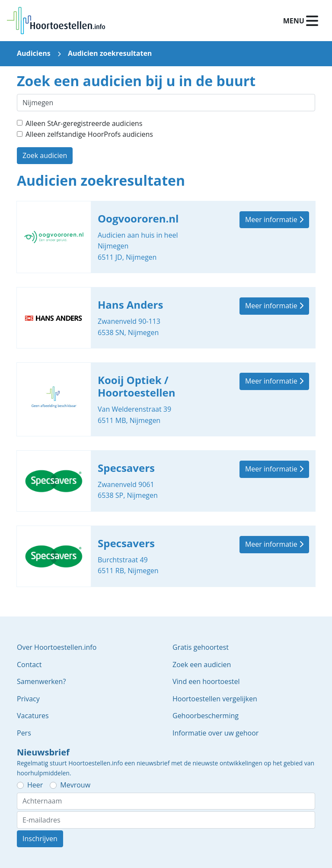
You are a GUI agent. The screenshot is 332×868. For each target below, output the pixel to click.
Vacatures (33, 716)
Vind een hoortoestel (206, 681)
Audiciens (34, 53)
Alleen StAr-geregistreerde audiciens (84, 123)
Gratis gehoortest (201, 647)
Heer (35, 785)
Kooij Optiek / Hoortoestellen (166, 399)
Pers (24, 733)
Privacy (28, 699)
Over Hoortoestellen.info (57, 647)
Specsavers (166, 481)
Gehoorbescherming (206, 716)
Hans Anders (166, 318)
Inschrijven (40, 839)
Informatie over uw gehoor (215, 733)
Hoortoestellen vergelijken (215, 699)
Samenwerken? (41, 681)
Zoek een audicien (202, 665)
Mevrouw (75, 785)
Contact (29, 665)
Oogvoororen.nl (166, 237)
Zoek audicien (45, 155)
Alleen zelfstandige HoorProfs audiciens (89, 134)
